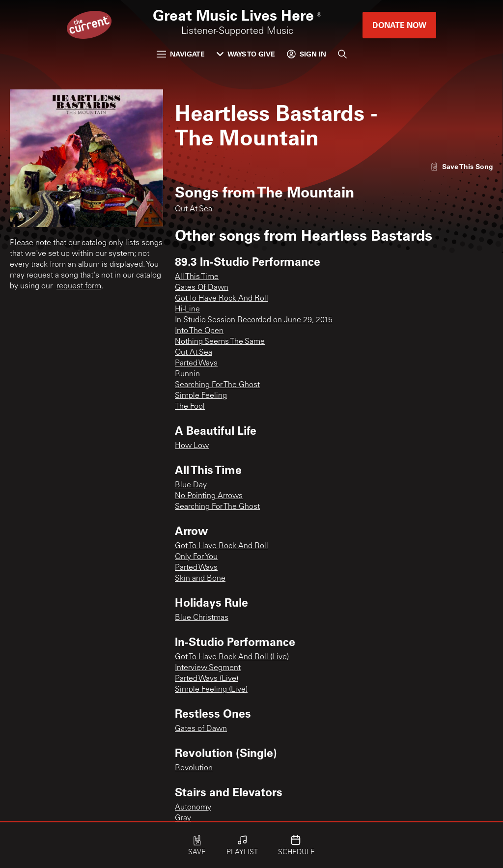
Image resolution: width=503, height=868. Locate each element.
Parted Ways (196, 364)
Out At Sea (194, 209)
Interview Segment (208, 668)
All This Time (197, 277)
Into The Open (199, 331)
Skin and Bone (200, 579)
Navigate (181, 54)
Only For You (196, 557)
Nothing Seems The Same (220, 342)
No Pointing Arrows (209, 496)
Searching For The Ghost (217, 385)
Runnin (187, 374)
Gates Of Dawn (202, 288)
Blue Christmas (202, 618)
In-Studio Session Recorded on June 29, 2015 (254, 320)
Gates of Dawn (201, 729)
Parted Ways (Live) (207, 679)
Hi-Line (187, 309)
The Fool (190, 407)
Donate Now (399, 25)
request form (79, 286)
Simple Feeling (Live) (211, 690)
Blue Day (191, 485)
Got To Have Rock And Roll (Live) (232, 657)
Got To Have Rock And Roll (222, 299)
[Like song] (462, 166)
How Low (192, 446)
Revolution (194, 768)
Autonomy (193, 808)
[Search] (342, 54)
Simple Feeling (201, 396)
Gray (183, 818)
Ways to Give (246, 54)
